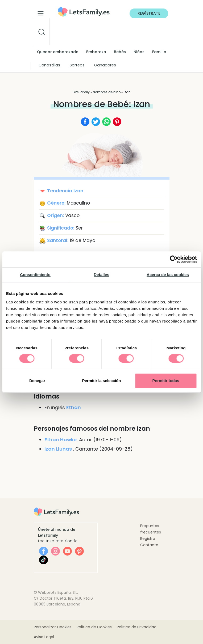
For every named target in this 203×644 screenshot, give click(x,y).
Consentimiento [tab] (35, 275)
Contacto (149, 545)
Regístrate (149, 13)
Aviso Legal (44, 637)
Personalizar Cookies (53, 627)
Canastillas (49, 65)
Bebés (120, 52)
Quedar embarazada (58, 52)
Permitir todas (166, 381)
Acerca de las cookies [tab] (168, 275)
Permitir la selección (102, 381)
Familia (159, 52)
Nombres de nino (107, 92)
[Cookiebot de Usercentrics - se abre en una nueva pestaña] (174, 259)
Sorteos (77, 65)
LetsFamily (81, 92)
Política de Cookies (94, 627)
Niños (139, 52)
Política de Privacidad (137, 627)
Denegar (37, 381)
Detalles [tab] (101, 275)
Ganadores (105, 65)
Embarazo (96, 52)
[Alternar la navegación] (41, 12)
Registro (148, 539)
